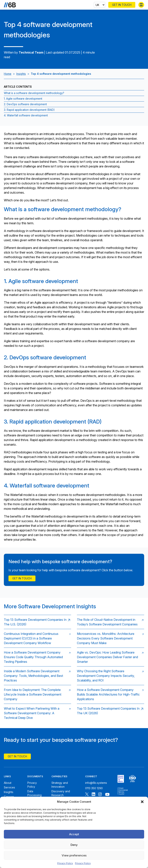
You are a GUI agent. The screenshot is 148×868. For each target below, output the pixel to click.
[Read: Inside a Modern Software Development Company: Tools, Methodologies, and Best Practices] (37, 676)
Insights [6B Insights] (9, 792)
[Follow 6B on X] (87, 795)
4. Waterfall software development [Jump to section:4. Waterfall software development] (26, 115)
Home (8, 74)
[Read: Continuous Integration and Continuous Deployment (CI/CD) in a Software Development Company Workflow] (37, 638)
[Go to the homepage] (10, 5)
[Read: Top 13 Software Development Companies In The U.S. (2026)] (37, 622)
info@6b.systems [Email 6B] (96, 783)
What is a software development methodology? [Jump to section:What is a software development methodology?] (34, 93)
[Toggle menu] (141, 5)
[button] (142, 802)
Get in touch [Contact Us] (22, 578)
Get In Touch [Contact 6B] (122, 5)
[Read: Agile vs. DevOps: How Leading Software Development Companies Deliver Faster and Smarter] (111, 657)
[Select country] (100, 5)
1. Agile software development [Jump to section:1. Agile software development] (23, 99)
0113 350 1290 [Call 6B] (94, 788)
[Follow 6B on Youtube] (107, 795)
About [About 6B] (8, 783)
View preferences (74, 855)
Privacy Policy (65, 863)
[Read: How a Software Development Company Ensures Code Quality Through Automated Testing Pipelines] (37, 657)
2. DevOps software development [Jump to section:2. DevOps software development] (25, 104)
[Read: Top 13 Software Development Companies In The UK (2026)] (111, 713)
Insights (21, 74)
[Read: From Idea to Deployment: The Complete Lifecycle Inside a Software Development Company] (37, 694)
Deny (74, 845)
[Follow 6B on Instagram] (100, 795)
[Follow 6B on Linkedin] (93, 795)
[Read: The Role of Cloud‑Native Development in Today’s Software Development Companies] (111, 622)
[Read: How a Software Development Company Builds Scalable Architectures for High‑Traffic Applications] (111, 694)
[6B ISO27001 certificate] (132, 779)
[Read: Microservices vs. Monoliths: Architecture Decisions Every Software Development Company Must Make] (111, 638)
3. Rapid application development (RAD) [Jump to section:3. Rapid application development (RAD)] (29, 110)
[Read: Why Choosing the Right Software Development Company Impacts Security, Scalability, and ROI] (111, 676)
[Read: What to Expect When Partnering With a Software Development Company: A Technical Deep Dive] (37, 713)
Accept (74, 834)
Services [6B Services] (9, 787)
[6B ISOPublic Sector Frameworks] (123, 791)
